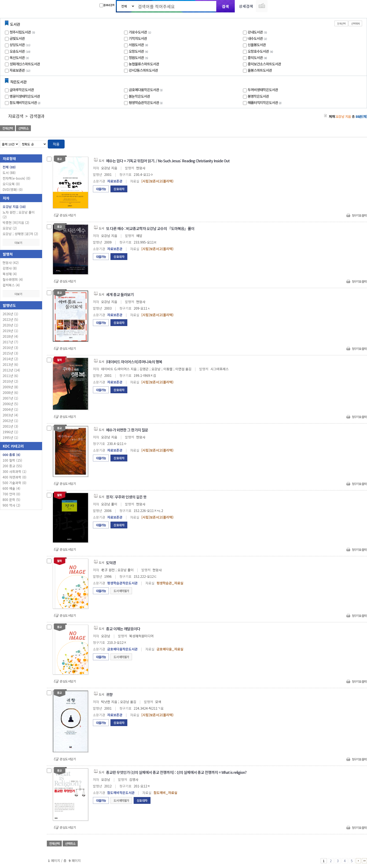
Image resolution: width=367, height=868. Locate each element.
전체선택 (341, 23)
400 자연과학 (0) (15, 477)
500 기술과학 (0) (15, 483)
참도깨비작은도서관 (26, 102)
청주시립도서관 (20, 32)
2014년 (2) (10, 359)
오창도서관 (136, 51)
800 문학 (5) (11, 500)
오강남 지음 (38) (14, 207)
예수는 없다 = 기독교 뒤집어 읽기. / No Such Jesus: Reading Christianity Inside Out (168, 161)
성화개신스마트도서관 (25, 64)
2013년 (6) (10, 364)
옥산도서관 (17, 57)
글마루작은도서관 (22, 90)
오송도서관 (17, 51)
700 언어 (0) (11, 494)
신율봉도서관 (257, 45)
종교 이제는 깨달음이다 (123, 629)
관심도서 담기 (283, 129)
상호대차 (119, 189)
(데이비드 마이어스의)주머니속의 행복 (134, 362)
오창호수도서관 (258, 51)
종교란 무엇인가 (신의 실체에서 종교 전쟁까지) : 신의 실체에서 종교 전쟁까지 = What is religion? (176, 772)
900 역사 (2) (11, 505)
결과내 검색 (107, 5)
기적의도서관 (138, 38)
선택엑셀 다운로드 (351, 129)
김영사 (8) (10, 268)
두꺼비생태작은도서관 (263, 90)
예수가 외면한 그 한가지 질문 (127, 430)
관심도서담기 (68, 215)
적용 (56, 144)
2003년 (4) (10, 415)
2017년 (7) (10, 342)
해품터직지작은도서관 (265, 102)
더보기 (21, 243)
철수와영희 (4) (13, 279)
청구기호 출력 (359, 215)
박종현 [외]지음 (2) (16, 223)
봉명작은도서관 (258, 96)
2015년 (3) (10, 353)
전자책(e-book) (17, 178)
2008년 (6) (10, 393)
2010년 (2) (10, 381)
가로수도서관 (138, 32)
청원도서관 (136, 57)
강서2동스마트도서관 (143, 70)
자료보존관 (17, 70)
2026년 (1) (10, 314)
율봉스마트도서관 (260, 70)
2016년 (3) (10, 348)
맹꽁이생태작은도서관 (25, 96)
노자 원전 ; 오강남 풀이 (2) (19, 215)
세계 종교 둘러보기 (120, 294)
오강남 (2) (10, 228)
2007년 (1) (10, 398)
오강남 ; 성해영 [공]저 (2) (20, 234)
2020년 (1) (10, 325)
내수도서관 (255, 38)
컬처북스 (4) (11, 285)
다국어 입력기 (262, 6)
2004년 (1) (10, 409)
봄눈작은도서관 (139, 96)
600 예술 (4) (11, 488)
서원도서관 (136, 45)
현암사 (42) (11, 263)
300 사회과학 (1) (15, 471)
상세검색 (246, 6)
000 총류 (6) (11, 455)
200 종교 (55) (12, 466)
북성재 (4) (10, 274)
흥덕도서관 (255, 57)
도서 (9, 173)
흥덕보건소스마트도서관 (264, 64)
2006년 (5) (10, 404)
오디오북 (11, 184)
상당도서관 (17, 45)
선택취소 (23, 128)
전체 (9, 167)
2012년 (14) (11, 370)
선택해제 (355, 23)
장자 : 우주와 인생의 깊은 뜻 (126, 497)
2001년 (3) (10, 426)
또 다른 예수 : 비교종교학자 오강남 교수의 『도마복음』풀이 (150, 228)
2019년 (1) (10, 331)
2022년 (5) (10, 319)
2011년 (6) (10, 376)
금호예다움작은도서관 (146, 90)
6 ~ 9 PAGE (358, 861)
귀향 (109, 694)
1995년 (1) (10, 438)
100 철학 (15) (12, 460)
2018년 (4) (10, 336)
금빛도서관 (17, 38)
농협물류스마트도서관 (144, 64)
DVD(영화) (13, 189)
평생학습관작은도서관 (146, 102)
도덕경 (111, 563)
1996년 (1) (10, 432)
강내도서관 (255, 32)
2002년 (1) (10, 421)
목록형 (361, 143)
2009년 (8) (10, 387)
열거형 (354, 143)
